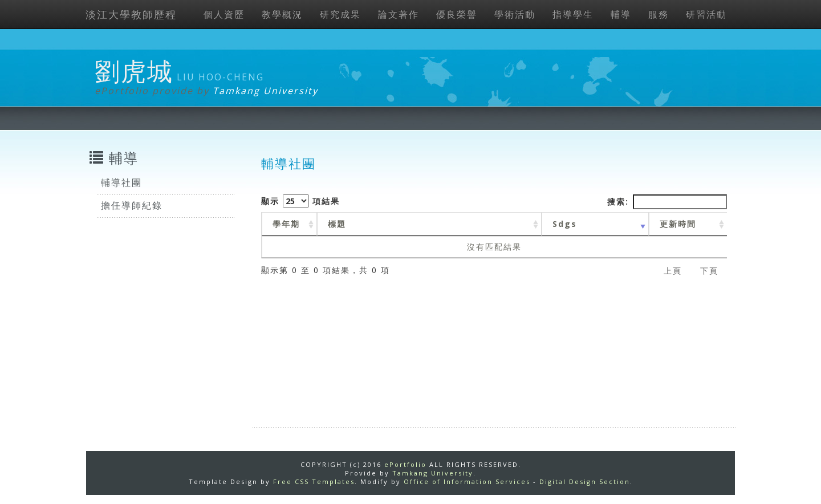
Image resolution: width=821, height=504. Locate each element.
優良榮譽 (457, 14)
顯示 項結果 (300, 201)
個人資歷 (224, 14)
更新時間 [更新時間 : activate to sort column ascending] (678, 224)
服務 (659, 14)
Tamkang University (265, 91)
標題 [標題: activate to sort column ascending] (337, 224)
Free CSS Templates (314, 481)
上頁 (673, 271)
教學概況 (282, 14)
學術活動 (515, 14)
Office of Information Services (467, 481)
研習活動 (706, 14)
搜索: (667, 202)
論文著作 (399, 14)
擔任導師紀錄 (132, 205)
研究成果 (340, 14)
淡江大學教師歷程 (131, 14)
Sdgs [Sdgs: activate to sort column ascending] (565, 224)
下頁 (709, 271)
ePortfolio (405, 464)
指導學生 (573, 14)
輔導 (621, 14)
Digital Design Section (585, 481)
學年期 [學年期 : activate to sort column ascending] (286, 224)
